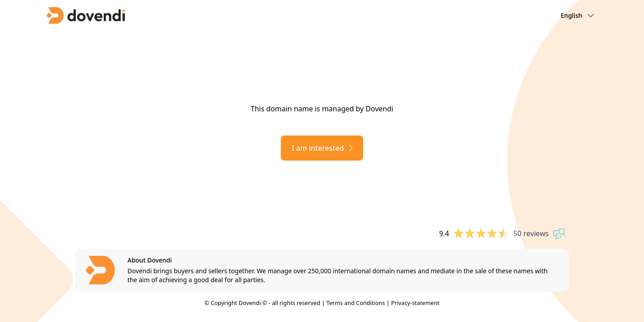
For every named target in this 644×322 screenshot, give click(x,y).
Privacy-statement (415, 303)
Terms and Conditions (356, 303)
